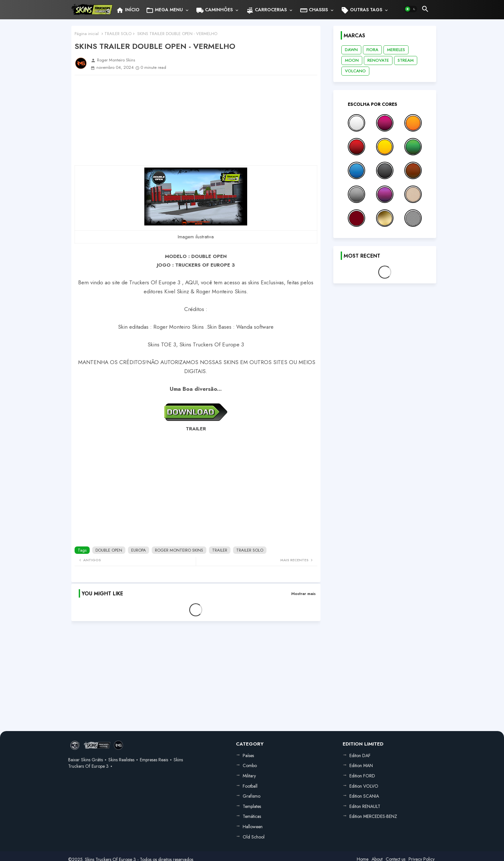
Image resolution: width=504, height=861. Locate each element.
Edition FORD (362, 776)
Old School (254, 837)
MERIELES (396, 50)
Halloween (253, 827)
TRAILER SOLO (118, 34)
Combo (250, 765)
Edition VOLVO (364, 786)
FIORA (372, 50)
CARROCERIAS (266, 10)
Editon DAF (360, 756)
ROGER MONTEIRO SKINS (179, 550)
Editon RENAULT (365, 806)
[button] (411, 9)
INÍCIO (128, 10)
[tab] (128, 10)
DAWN (351, 50)
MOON (352, 60)
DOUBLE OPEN (109, 550)
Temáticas (252, 816)
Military (249, 776)
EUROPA (139, 550)
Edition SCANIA (364, 796)
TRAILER (220, 550)
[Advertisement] (196, 120)
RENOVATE (378, 60)
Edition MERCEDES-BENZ (373, 816)
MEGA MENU (164, 10)
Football (250, 786)
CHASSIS (314, 10)
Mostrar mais (303, 594)
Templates (252, 806)
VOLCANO (355, 71)
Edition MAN (361, 765)
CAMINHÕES (214, 10)
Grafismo (252, 796)
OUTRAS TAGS (362, 10)
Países (248, 756)
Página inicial (87, 34)
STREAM (406, 60)
